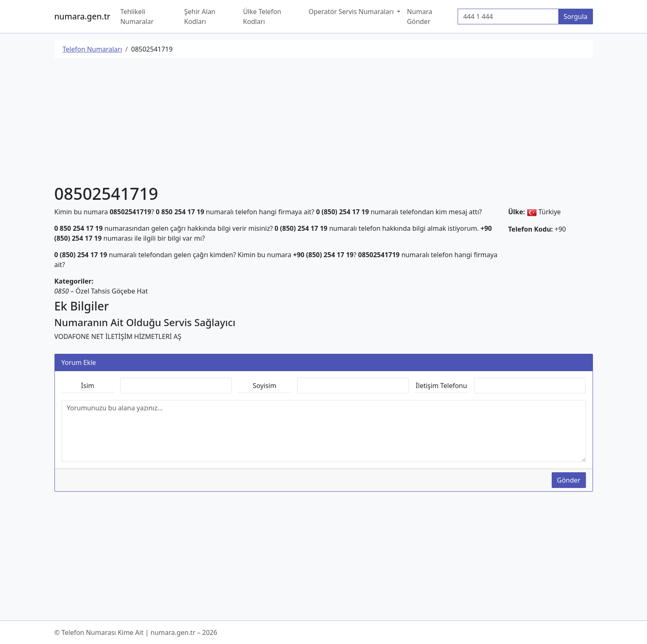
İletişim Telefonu (442, 386)
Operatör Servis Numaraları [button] (352, 12)
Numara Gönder (419, 17)
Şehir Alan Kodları (200, 17)
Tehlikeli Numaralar (137, 17)
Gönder (569, 480)
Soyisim (265, 386)
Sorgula (576, 17)
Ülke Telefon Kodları (262, 17)
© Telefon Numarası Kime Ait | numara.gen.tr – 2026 (136, 632)
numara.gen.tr (83, 16)
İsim (87, 386)
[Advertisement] (302, 123)
